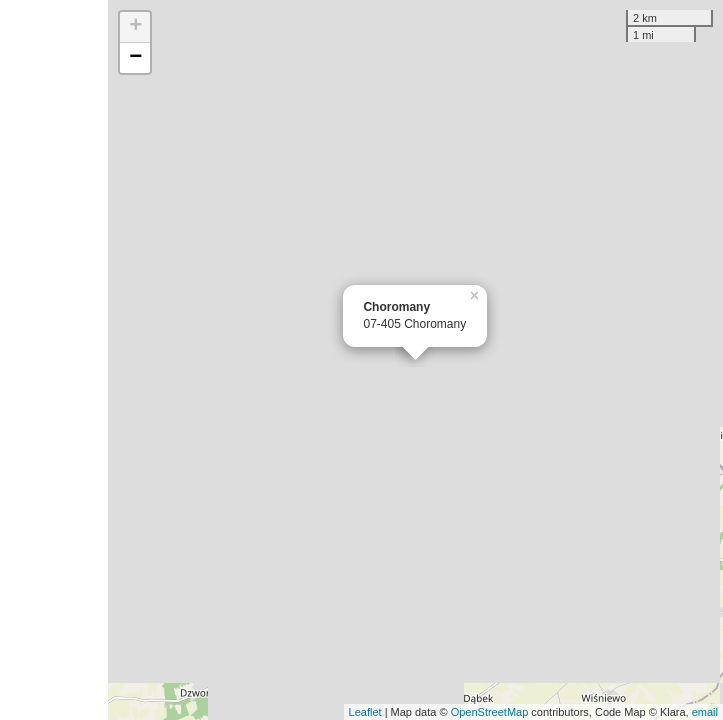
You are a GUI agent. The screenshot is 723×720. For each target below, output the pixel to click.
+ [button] (135, 27)
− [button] (135, 58)
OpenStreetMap (490, 712)
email (705, 712)
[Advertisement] (54, 360)
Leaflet (365, 712)
